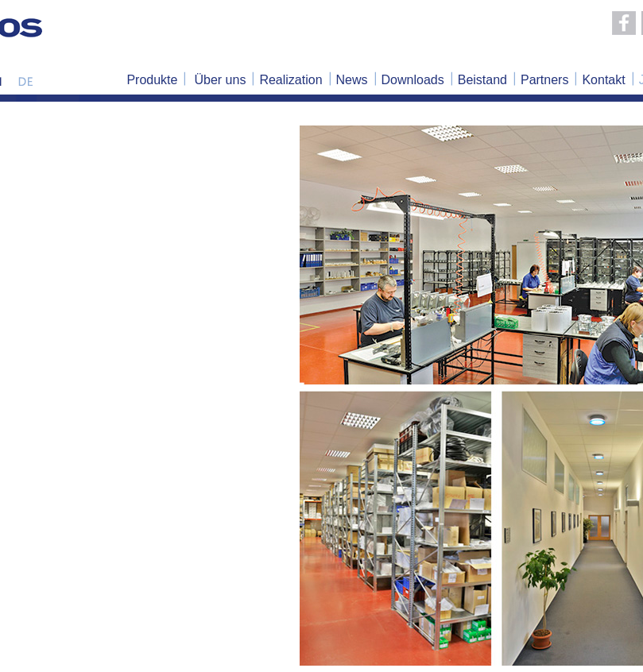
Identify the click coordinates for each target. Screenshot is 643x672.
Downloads (413, 80)
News (352, 80)
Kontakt (603, 80)
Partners (544, 80)
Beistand (482, 80)
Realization (291, 80)
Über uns (220, 80)
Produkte (152, 80)
